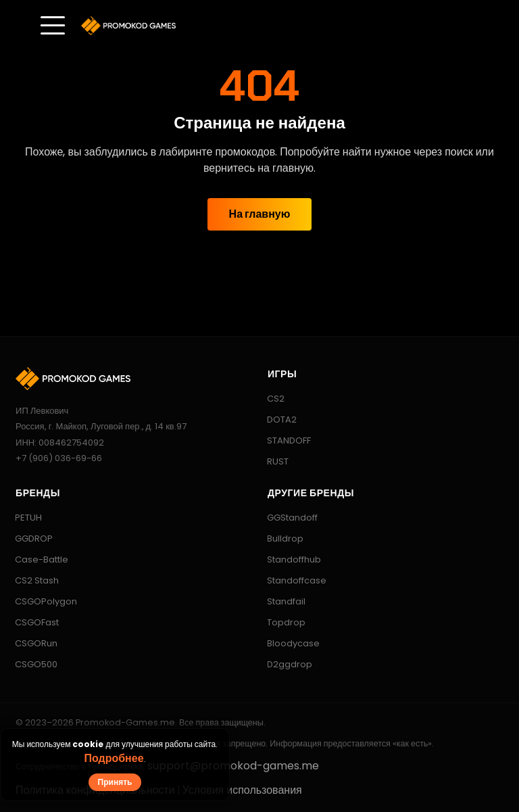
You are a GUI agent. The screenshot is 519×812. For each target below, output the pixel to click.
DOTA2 (275, 420)
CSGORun (30, 643)
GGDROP (27, 539)
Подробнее (114, 758)
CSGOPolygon (40, 601)
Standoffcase (290, 580)
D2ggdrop (283, 664)
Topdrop (280, 622)
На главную (260, 214)
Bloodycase (287, 643)
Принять (115, 782)
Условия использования (242, 790)
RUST (271, 461)
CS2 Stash (30, 580)
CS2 (269, 399)
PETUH (22, 518)
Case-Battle (35, 559)
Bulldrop (279, 539)
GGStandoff (286, 518)
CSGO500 (30, 664)
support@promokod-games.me (233, 766)
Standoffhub (288, 559)
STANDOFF (282, 440)
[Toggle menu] (53, 26)
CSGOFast (30, 622)
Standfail (280, 601)
